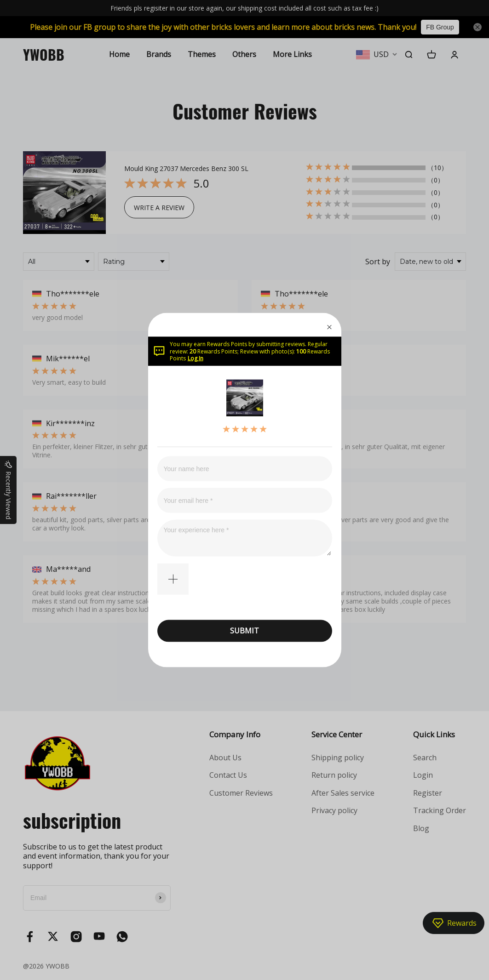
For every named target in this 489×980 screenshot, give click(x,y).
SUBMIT (244, 631)
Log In (196, 358)
